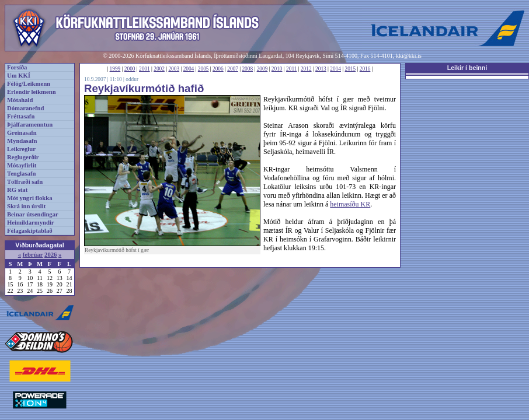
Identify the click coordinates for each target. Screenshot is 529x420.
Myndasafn (22, 141)
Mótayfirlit (22, 165)
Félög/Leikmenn (29, 84)
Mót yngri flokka (30, 198)
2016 (365, 69)
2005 (203, 69)
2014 (335, 69)
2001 (145, 69)
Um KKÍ (19, 76)
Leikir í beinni (467, 68)
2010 (277, 69)
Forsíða (17, 67)
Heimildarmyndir (31, 223)
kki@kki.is (409, 56)
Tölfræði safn (25, 182)
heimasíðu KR (350, 204)
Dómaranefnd (25, 108)
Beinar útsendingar (33, 214)
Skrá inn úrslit (26, 206)
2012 (306, 69)
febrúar (33, 255)
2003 (174, 69)
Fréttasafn (21, 116)
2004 (189, 69)
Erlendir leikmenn (32, 92)
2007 (233, 69)
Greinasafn (22, 133)
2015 (351, 69)
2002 (159, 69)
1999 (115, 69)
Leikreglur (21, 149)
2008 (247, 69)
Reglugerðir (23, 157)
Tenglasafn (21, 174)
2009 (262, 69)
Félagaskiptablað (30, 231)
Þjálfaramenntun (30, 125)
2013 (321, 69)
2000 (130, 69)
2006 (218, 69)
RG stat (17, 190)
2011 (291, 69)
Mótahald (20, 100)
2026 (51, 255)
